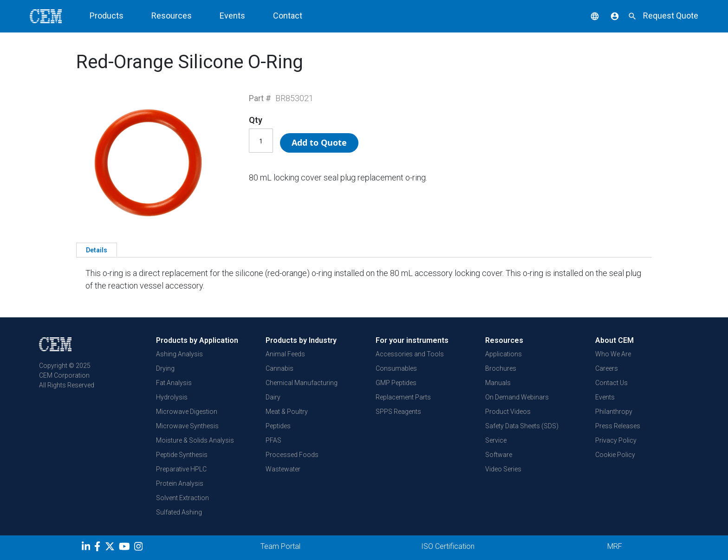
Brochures (501, 368)
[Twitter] (111, 548)
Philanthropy (614, 412)
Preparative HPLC (181, 469)
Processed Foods (292, 455)
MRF (615, 546)
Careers (607, 368)
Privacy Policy (616, 440)
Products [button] (107, 16)
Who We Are (613, 354)
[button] (588, 16)
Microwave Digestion (187, 412)
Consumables (396, 368)
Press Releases (618, 426)
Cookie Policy (615, 455)
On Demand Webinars (517, 397)
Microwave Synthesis (187, 426)
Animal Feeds (285, 354)
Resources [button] (172, 16)
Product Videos (508, 412)
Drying (165, 368)
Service (496, 440)
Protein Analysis (180, 483)
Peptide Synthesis (182, 455)
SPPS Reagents (398, 412)
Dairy (273, 397)
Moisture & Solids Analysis (195, 440)
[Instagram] (140, 548)
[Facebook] (100, 548)
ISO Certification (448, 546)
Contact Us (611, 383)
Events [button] (232, 16)
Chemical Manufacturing (302, 383)
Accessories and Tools (410, 354)
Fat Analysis (174, 383)
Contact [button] (288, 16)
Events (605, 397)
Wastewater (283, 469)
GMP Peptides (396, 383)
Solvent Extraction (182, 498)
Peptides (278, 426)
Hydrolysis (172, 397)
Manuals (498, 383)
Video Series (503, 469)
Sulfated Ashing (179, 512)
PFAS (273, 440)
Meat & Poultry (287, 412)
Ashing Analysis (179, 354)
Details (97, 250)
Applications (504, 354)
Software (499, 455)
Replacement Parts (403, 397)
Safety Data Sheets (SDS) (522, 426)
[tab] (97, 250)
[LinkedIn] (87, 548)
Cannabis (279, 368)
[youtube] (126, 548)
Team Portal (280, 546)
